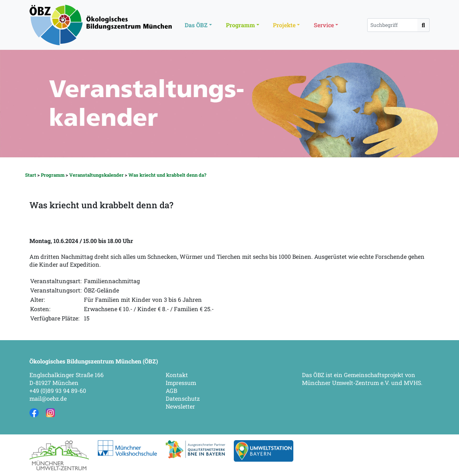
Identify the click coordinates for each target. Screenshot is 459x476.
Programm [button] (240, 25)
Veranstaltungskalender (96, 175)
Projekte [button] (284, 25)
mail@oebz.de (48, 398)
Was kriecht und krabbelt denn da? (167, 175)
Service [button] (324, 25)
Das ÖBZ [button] (196, 25)
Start (31, 175)
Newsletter (180, 406)
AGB (171, 391)
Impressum (181, 383)
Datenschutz (183, 398)
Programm (53, 175)
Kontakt (177, 375)
